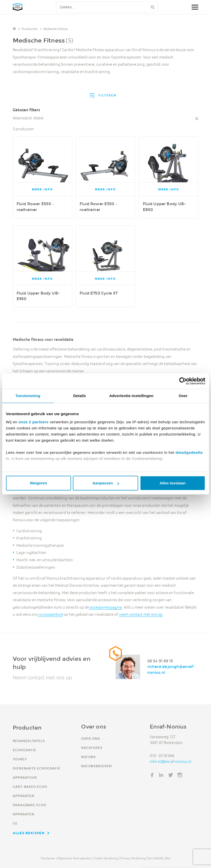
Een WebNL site (159, 858)
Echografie (24, 750)
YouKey (20, 759)
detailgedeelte (189, 452)
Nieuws (89, 757)
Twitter (171, 775)
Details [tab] (80, 396)
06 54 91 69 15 (160, 661)
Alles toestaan (172, 483)
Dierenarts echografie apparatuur (37, 773)
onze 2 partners (33, 422)
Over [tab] (183, 396)
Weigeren (38, 483)
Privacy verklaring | (134, 858)
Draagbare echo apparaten (30, 810)
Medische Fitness (55, 29)
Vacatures (92, 748)
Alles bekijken (29, 833)
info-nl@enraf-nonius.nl (171, 761)
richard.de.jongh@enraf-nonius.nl (171, 670)
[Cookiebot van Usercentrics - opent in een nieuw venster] (183, 381)
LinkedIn (161, 775)
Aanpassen (106, 483)
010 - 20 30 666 (162, 756)
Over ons (91, 739)
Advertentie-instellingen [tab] (131, 396)
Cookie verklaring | (107, 858)
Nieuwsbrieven (96, 766)
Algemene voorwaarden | (75, 858)
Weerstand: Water (28, 118)
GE (15, 823)
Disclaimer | (49, 858)
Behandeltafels (29, 741)
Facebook (152, 775)
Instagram (180, 775)
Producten (30, 29)
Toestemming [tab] (28, 396)
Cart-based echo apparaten (30, 791)
